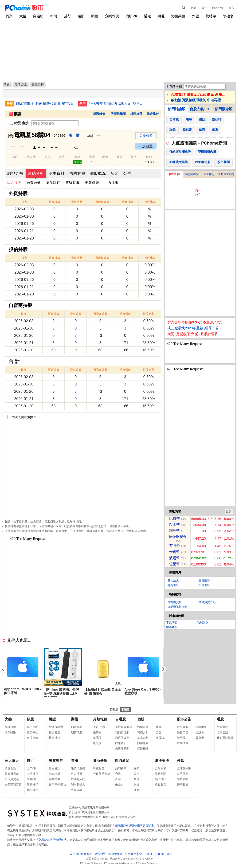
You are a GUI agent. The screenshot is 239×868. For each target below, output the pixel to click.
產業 (118, 779)
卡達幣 (174, 552)
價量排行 (209, 174)
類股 (95, 16)
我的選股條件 (225, 738)
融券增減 (55, 779)
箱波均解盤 (78, 768)
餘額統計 (55, 768)
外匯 (196, 16)
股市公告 (184, 719)
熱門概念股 (224, 109)
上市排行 (32, 768)
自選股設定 (122, 738)
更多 (228, 511)
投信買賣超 (12, 779)
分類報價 (112, 16)
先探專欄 (77, 790)
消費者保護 (115, 854)
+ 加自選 (146, 146)
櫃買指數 (10, 732)
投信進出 (204, 585)
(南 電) (74, 135)
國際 (137, 768)
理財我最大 (78, 785)
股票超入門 (78, 779)
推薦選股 (222, 732)
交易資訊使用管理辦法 (52, 840)
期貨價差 (77, 732)
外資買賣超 (12, 774)
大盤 (23, 16)
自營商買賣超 (13, 785)
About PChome (154, 854)
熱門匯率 (183, 774)
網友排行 (32, 790)
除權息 (228, 16)
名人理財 (77, 774)
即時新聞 (122, 760)
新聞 (193, 8)
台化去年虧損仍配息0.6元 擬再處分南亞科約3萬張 (118, 104)
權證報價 (99, 114)
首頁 (9, 16)
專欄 (74, 760)
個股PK (131, 16)
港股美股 (178, 16)
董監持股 (73, 183)
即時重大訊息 (226, 174)
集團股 (97, 738)
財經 (137, 785)
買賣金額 (10, 768)
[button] (163, 669)
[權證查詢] (55, 123)
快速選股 (222, 727)
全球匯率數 (184, 768)
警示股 (181, 738)
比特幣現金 (178, 537)
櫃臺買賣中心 (207, 602)
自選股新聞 (122, 749)
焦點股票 (161, 785)
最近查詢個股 (124, 727)
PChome (218, 8)
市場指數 (32, 738)
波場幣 (174, 558)
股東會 (200, 738)
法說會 (200, 732)
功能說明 (203, 622)
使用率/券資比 (58, 785)
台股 (118, 774)
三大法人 (173, 581)
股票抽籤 (183, 743)
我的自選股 (192, 174)
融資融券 (34, 183)
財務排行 (32, 779)
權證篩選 (136, 114)
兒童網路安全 (133, 854)
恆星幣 (174, 564)
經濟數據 (183, 785)
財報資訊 (121, 743)
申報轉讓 (92, 183)
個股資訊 (21, 85)
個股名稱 (176, 87)
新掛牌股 (183, 727)
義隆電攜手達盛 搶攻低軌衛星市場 (44, 104)
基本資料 (57, 173)
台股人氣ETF (200, 109)
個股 (141, 719)
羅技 (204, 8)
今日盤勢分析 (102, 774)
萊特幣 (175, 546)
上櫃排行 (32, 774)
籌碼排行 (32, 785)
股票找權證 (118, 114)
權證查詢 (19, 123)
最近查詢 (174, 174)
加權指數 (10, 727)
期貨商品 (77, 727)
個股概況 (98, 173)
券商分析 (100, 760)
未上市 (119, 785)
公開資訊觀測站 (177, 607)
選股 (81, 16)
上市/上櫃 (99, 727)
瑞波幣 (174, 531)
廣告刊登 (100, 854)
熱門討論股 (177, 109)
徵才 (169, 854)
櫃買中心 (32, 732)
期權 (161, 16)
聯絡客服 (172, 627)
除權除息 (201, 727)
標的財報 (77, 173)
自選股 (38, 16)
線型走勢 (15, 173)
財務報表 (143, 743)
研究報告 (99, 768)
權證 (147, 16)
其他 (137, 779)
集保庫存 (53, 183)
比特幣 (211, 16)
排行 (67, 16)
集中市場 (32, 727)
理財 (137, 790)
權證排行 (153, 114)
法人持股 (14, 183)
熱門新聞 (121, 768)
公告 (127, 173)
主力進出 (111, 183)
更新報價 (146, 135)
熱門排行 (161, 779)
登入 (231, 8)
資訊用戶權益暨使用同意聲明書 (134, 826)
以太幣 (174, 524)
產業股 (97, 732)
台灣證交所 (175, 602)
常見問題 (172, 622)
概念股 (97, 743)
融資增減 (55, 774)
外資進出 (173, 585)
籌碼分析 (36, 173)
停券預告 (183, 732)
